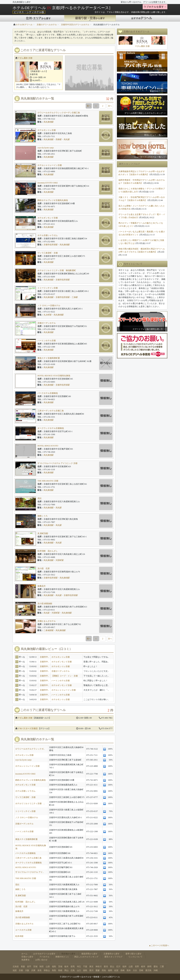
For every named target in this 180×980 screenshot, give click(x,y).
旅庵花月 (42, 586)
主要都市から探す (112, 954)
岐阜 (143, 967)
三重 (162, 967)
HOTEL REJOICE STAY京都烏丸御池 (54, 376)
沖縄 (156, 970)
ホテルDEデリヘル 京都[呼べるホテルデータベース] (61, 8)
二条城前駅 (49, 630)
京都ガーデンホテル (47, 323)
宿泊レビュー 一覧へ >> (155, 135)
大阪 (27, 970)
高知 (104, 970)
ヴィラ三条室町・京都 (48, 253)
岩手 (29, 967)
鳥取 (54, 970)
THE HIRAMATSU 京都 (48, 481)
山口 (79, 970)
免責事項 (25, 960)
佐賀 (116, 970)
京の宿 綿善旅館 (45, 604)
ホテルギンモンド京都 (48, 218)
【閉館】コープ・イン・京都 (65, 676)
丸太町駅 (48, 315)
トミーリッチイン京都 (48, 288)
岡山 (66, 970)
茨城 (60, 967)
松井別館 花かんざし (48, 551)
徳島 (85, 970)
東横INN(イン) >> (158, 91)
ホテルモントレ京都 (47, 130)
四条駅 (59, 139)
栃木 (66, 967)
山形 (48, 967)
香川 (91, 970)
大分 (135, 970)
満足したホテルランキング (86, 957)
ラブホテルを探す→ (155, 7)
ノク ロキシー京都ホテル (49, 305)
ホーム (24, 954)
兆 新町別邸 (43, 533)
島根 (60, 970)
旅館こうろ (43, 516)
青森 (23, 967)
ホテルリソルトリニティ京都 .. (30, 803)
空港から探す (27, 957)
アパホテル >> (159, 69)
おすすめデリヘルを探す (44, 954)
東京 (91, 967)
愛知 (156, 967)
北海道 (16, 967)
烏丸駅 (67, 139)
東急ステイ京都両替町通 (49, 358)
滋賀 (15, 970)
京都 (21, 970)
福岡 (110, 970)
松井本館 (19, 936)
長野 (137, 967)
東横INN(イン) (62, 957)
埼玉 (79, 967)
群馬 (73, 967)
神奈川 (99, 967)
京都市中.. (44, 657)
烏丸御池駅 (49, 122)
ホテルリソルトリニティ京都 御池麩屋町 (57, 270)
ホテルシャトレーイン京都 (50, 165)
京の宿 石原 (44, 568)
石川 (118, 967)
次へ (110, 106)
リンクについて (135, 957)
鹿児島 (148, 970)
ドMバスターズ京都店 (28, 728)
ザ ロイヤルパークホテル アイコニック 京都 (57, 463)
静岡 (149, 967)
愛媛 (98, 970)
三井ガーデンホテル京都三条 (51, 411)
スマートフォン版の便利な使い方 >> (149, 329)
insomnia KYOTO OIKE (48, 183)
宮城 (35, 967)
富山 (112, 967)
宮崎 (141, 970)
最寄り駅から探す (134, 954)
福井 (124, 967)
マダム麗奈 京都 (25, 58)
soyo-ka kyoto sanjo (46, 148)
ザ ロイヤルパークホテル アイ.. (29, 872)
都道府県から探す (89, 954)
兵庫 (33, 970)
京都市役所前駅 (51, 245)
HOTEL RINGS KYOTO (48, 446)
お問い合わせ (41, 960)
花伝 (40, 498)
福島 (54, 967)
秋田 (42, 967)
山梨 (131, 967)
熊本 (129, 970)
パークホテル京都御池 (48, 393)
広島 (73, 970)
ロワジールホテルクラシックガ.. (30, 749)
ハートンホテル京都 (47, 341)
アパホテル (44, 957)
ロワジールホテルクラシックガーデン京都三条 (59, 113)
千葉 (85, 967)
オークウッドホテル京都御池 (51, 428)
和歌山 (47, 970)
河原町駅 (60, 560)
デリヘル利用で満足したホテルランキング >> (145, 113)
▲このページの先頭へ (159, 945)
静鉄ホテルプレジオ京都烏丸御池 (53, 200)
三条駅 (75, 297)
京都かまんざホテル (47, 621)
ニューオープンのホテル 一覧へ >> (150, 157)
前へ (89, 106)
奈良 (40, 970)
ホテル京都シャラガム (48, 235)
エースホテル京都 (23, 930)
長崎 (122, 970)
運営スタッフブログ (113, 957)
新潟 (106, 967)
